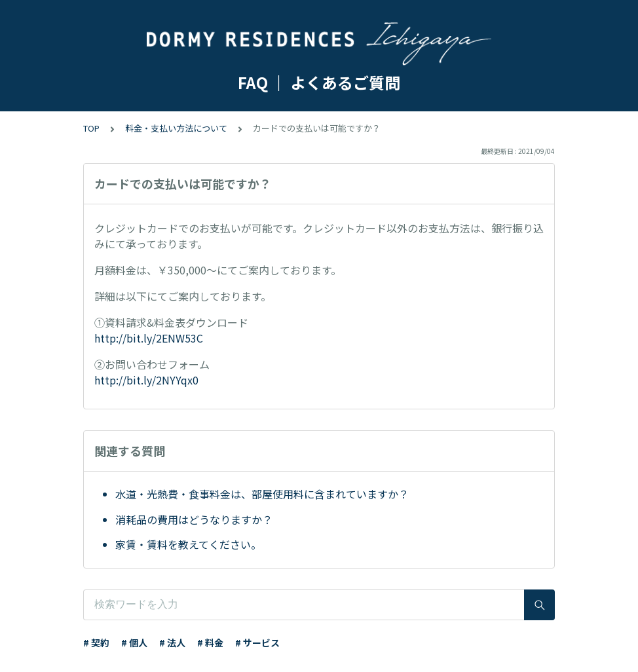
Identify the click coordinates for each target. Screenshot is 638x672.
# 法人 (172, 643)
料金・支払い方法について (176, 128)
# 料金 (210, 643)
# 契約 (96, 643)
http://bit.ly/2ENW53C (149, 338)
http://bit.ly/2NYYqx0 (146, 380)
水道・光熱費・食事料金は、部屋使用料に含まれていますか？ (262, 494)
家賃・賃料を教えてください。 (188, 544)
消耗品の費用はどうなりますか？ (194, 519)
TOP (91, 128)
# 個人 (134, 643)
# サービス (257, 643)
